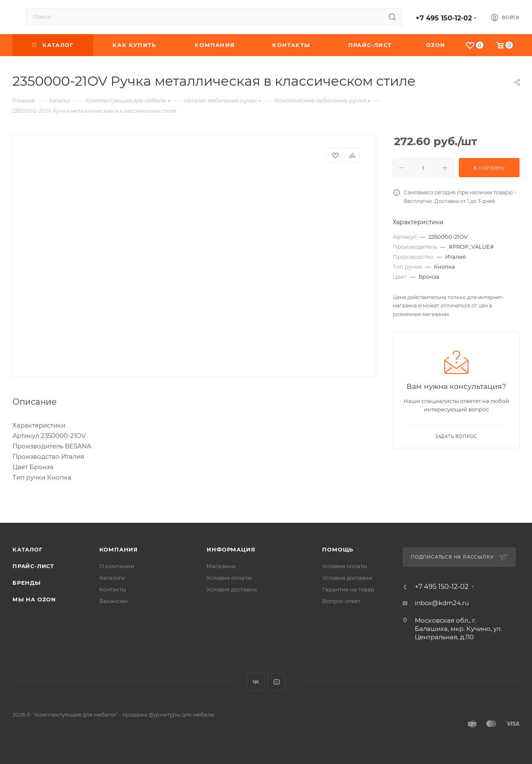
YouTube (277, 682)
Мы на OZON (34, 599)
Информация (231, 549)
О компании (117, 566)
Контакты (113, 589)
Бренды (27, 583)
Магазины (221, 566)
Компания (119, 549)
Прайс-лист (33, 566)
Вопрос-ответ (341, 601)
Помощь (338, 549)
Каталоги (112, 578)
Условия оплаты (229, 578)
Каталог (28, 549)
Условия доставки (232, 589)
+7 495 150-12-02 (444, 18)
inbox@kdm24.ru (442, 603)
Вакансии (113, 601)
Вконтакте (255, 682)
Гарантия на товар (348, 589)
